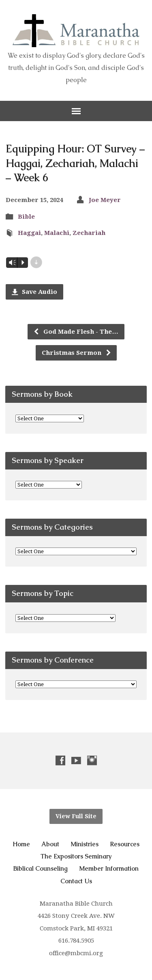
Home (21, 844)
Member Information (109, 868)
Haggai (29, 233)
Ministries (85, 844)
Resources (125, 844)
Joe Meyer (105, 200)
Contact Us (76, 881)
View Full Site (76, 816)
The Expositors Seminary (76, 856)
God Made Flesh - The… (76, 332)
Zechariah (89, 233)
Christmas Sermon (77, 353)
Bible (26, 217)
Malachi (57, 233)
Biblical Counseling (41, 868)
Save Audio (34, 292)
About (50, 844)
